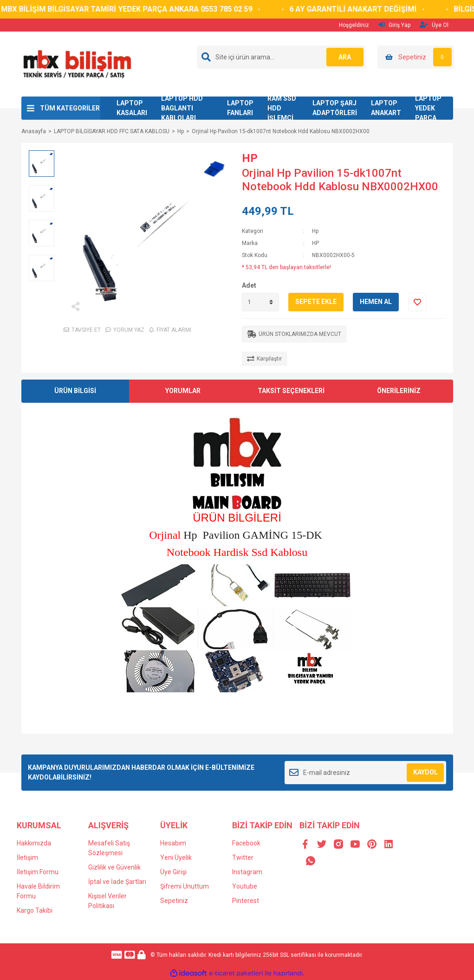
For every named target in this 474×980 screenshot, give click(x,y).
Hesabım (173, 843)
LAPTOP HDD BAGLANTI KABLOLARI (182, 108)
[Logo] (77, 64)
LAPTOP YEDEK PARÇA (428, 108)
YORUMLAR (183, 391)
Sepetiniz (174, 901)
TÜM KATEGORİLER (70, 108)
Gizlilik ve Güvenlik (114, 867)
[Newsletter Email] (366, 773)
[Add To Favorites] (417, 302)
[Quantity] (260, 302)
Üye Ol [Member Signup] (434, 25)
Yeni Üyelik (176, 857)
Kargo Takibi (35, 910)
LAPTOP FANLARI (240, 108)
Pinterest (246, 901)
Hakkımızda (34, 843)
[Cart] (416, 57)
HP (250, 158)
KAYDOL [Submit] (425, 772)
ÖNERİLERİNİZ (399, 391)
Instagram (247, 872)
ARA (345, 57)
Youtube (245, 886)
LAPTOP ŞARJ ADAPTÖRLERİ (335, 108)
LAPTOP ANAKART (386, 108)
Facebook (246, 843)
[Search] (281, 57)
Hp (315, 231)
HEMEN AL (376, 302)
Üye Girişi (173, 872)
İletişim (27, 857)
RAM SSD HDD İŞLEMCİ (282, 108)
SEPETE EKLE (316, 302)
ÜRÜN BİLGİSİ (75, 391)
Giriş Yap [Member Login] (394, 25)
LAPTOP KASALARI (132, 108)
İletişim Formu (38, 872)
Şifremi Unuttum (185, 886)
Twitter (243, 857)
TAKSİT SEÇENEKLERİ (291, 391)
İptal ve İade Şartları (117, 882)
